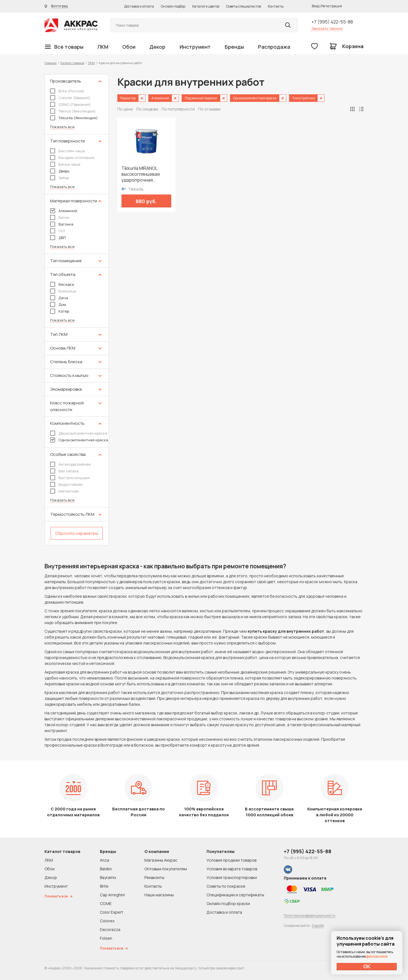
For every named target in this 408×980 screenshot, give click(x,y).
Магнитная (64, 491)
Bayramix (108, 877)
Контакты (276, 6)
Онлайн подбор (173, 6)
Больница (63, 291)
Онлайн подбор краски (228, 903)
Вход (315, 6)
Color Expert (112, 912)
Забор (59, 178)
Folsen (106, 938)
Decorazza (110, 929)
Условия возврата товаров (232, 869)
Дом (58, 304)
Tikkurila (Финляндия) (74, 118)
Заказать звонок (327, 28)
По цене (125, 109)
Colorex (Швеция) (70, 98)
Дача (59, 298)
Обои (129, 47)
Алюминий (64, 211)
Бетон (60, 217)
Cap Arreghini (112, 895)
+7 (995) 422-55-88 (332, 22)
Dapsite (318, 926)
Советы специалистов (243, 6)
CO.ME (106, 903)
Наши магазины (159, 895)
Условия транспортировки (232, 877)
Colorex (107, 921)
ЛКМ (103, 47)
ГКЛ (58, 231)
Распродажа (274, 47)
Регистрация (331, 6)
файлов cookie (377, 956)
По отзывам (209, 109)
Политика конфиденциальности (309, 915)
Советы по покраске (226, 886)
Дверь (60, 171)
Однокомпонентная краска (79, 440)
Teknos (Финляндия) (73, 111)
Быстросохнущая (70, 478)
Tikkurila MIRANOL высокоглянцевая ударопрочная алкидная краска (141, 174)
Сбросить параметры (77, 533)
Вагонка (62, 224)
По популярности (178, 109)
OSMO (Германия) (71, 104)
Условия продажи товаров (231, 860)
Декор (157, 47)
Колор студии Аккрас (71, 25)
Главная (51, 63)
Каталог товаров (72, 63)
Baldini (106, 869)
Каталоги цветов (206, 6)
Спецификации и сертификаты (235, 895)
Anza (105, 860)
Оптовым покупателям (166, 869)
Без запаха (64, 471)
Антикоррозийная (70, 464)
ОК (367, 966)
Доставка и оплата (139, 6)
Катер (60, 311)
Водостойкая (66, 484)
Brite (104, 886)
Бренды (234, 47)
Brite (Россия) (67, 91)
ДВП (58, 238)
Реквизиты (154, 877)
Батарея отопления (72, 158)
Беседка (62, 284)
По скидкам (147, 109)
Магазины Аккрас (161, 860)
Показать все (62, 127)
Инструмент (195, 47)
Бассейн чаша (67, 151)
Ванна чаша (65, 164)
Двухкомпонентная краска (79, 433)
